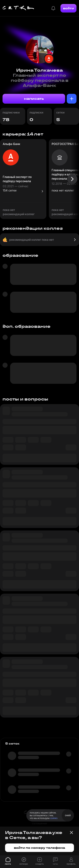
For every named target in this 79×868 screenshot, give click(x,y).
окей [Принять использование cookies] (68, 815)
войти (68, 8)
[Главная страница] (18, 8)
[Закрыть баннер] (71, 832)
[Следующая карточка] (72, 179)
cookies (54, 818)
